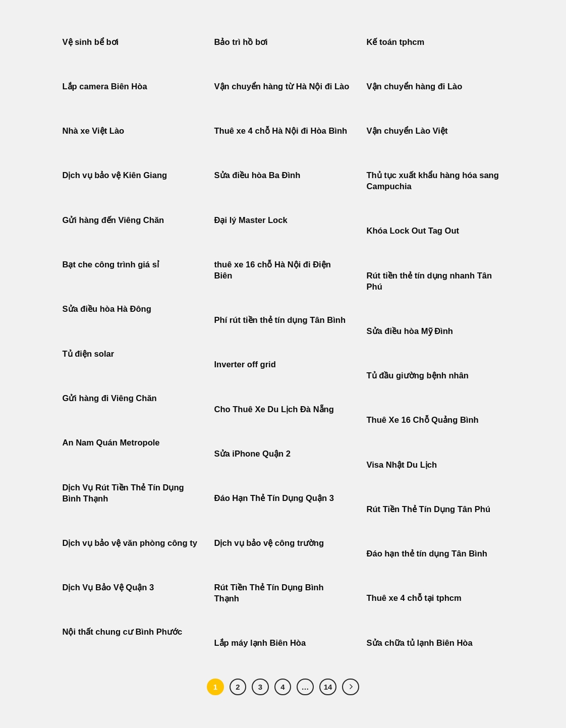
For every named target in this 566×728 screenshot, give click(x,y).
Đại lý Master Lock (251, 220)
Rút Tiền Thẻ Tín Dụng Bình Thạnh (269, 593)
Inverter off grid (245, 365)
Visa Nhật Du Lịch (402, 465)
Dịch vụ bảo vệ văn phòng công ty (130, 543)
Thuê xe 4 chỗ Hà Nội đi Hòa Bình (281, 131)
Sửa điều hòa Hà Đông (107, 309)
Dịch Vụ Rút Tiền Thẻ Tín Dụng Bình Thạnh (123, 493)
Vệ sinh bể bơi (91, 42)
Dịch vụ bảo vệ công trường (269, 543)
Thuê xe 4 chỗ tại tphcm (414, 598)
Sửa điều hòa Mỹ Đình (410, 331)
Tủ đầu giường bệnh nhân (418, 376)
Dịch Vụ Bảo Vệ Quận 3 (108, 587)
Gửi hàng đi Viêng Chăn (110, 398)
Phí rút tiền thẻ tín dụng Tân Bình (280, 320)
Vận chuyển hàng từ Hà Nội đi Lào (282, 87)
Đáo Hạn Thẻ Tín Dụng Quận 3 (274, 498)
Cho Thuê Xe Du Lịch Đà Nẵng (274, 409)
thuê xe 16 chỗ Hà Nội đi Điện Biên (273, 270)
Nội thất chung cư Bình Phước (123, 632)
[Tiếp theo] (351, 687)
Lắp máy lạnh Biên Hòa (260, 643)
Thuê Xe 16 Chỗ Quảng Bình (423, 420)
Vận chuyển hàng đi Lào (415, 87)
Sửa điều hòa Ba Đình (258, 175)
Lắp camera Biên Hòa (105, 87)
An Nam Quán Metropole (111, 443)
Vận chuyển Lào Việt (407, 131)
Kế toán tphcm (396, 42)
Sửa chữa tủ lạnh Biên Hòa (420, 643)
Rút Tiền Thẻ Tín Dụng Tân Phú (429, 509)
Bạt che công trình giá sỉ (111, 265)
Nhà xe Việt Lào (94, 131)
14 (328, 687)
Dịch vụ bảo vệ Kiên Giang (115, 175)
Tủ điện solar (89, 354)
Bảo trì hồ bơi (241, 42)
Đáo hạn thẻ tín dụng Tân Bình (427, 554)
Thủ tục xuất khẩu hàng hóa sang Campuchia (433, 181)
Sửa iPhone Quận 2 (254, 454)
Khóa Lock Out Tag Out (413, 231)
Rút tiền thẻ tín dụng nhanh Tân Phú (430, 281)
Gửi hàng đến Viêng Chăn (114, 220)
